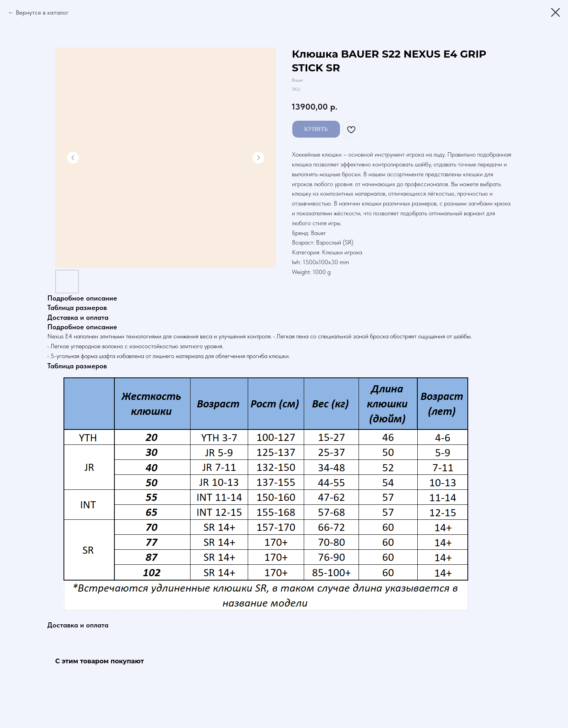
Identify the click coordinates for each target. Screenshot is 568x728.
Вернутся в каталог (42, 12)
